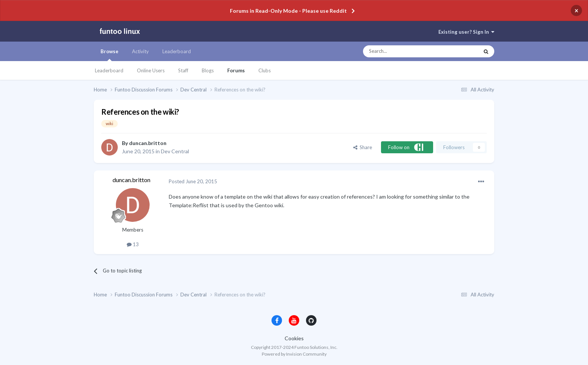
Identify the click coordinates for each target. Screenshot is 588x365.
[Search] (406, 51)
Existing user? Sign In (466, 32)
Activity (140, 51)
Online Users (151, 70)
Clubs (265, 70)
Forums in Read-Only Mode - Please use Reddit (288, 11)
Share (363, 147)
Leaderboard (109, 70)
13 (133, 244)
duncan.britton (148, 143)
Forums (236, 70)
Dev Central (175, 151)
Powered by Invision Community (294, 354)
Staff (183, 70)
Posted (193, 181)
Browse (109, 55)
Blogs (208, 70)
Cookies (294, 338)
